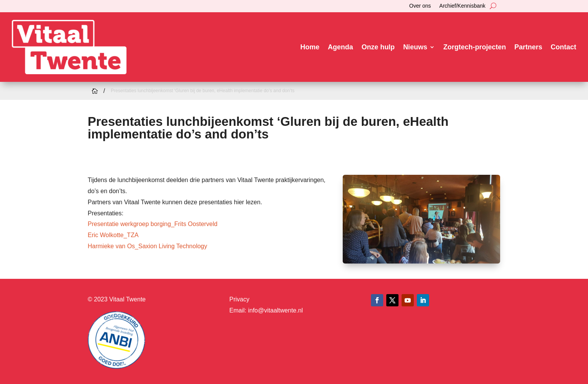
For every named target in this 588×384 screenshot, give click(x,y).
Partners (528, 47)
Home (310, 47)
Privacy (239, 299)
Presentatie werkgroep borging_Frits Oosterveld (153, 224)
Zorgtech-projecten (475, 47)
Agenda (340, 47)
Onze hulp (378, 47)
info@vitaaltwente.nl (275, 310)
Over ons (420, 6)
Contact (563, 47)
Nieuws (415, 47)
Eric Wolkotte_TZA (113, 235)
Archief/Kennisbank (462, 6)
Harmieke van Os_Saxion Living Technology (148, 246)
